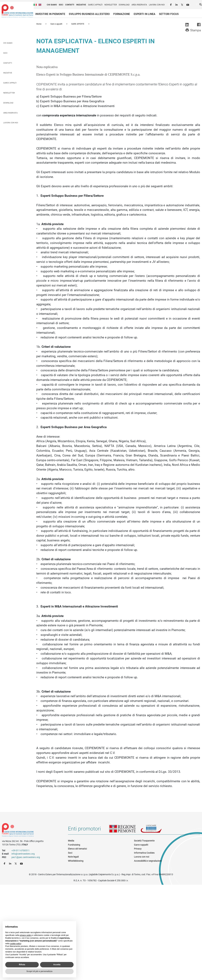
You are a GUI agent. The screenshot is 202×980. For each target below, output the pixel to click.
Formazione (122, 14)
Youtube (188, 4)
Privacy (138, 849)
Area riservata (139, 5)
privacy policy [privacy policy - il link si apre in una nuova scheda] (26, 935)
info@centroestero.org (23, 854)
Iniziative (81, 5)
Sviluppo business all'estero (89, 14)
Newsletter (111, 5)
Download (124, 5)
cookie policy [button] (16, 944)
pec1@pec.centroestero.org (26, 857)
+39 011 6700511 (21, 850)
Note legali (73, 857)
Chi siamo (52, 5)
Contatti (70, 5)
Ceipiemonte (17, 11)
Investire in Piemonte (50, 14)
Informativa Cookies (144, 853)
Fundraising (74, 845)
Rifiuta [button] (22, 965)
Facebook (171, 4)
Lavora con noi (157, 5)
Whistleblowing (76, 861)
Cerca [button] (201, 5)
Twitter (182, 4)
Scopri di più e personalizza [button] (39, 971)
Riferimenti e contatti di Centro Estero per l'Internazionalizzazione (32, 830)
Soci (61, 5)
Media (71, 840)
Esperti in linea (145, 14)
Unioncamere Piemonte (156, 830)
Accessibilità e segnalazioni (148, 861)
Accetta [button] (57, 965)
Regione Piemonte (125, 830)
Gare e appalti (95, 5)
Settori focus (169, 14)
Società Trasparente (144, 840)
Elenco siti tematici (77, 849)
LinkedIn (177, 4)
